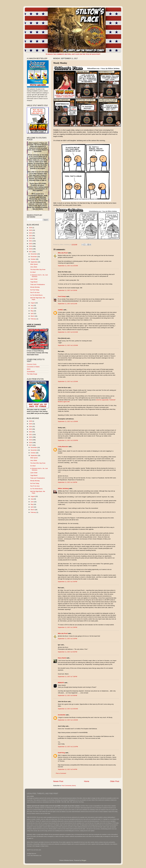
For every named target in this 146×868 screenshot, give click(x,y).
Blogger (84, 860)
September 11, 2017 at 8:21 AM (67, 304)
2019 (31, 246)
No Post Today (35, 290)
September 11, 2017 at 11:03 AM (68, 345)
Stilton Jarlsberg (63, 488)
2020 (31, 244)
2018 (31, 249)
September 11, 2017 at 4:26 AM (67, 290)
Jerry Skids (34, 267)
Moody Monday (35, 287)
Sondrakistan (31, 372)
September (34, 262)
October (33, 259)
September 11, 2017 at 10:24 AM (68, 332)
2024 (31, 233)
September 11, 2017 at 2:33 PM (68, 639)
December (34, 254)
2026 (31, 228)
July (32, 305)
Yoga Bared (34, 282)
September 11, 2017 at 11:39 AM (68, 421)
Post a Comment (61, 773)
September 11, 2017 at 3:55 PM (68, 652)
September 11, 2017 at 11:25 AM (68, 381)
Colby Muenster (63, 447)
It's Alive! (33, 272)
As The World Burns (36, 295)
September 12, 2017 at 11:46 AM (68, 720)
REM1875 (61, 683)
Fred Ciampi (62, 296)
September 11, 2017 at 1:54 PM (68, 582)
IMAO (29, 369)
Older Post (115, 781)
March (33, 316)
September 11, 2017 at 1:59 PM (68, 627)
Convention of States (33, 367)
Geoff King (61, 753)
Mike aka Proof (63, 253)
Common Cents (32, 364)
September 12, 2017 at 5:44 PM (68, 769)
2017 (31, 252)
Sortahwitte (62, 715)
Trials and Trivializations (38, 284)
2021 (31, 241)
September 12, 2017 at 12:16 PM (68, 747)
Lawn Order (34, 279)
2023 (31, 236)
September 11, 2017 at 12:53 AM (68, 266)
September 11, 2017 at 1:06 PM (68, 482)
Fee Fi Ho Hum (35, 292)
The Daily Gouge (32, 374)
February (34, 319)
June (32, 308)
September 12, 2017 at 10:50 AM (68, 709)
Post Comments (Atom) (69, 786)
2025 (31, 230)
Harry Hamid (62, 658)
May (32, 311)
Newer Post (58, 781)
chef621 (60, 310)
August (33, 303)
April (32, 313)
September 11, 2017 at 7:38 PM (68, 677)
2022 (31, 238)
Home (87, 781)
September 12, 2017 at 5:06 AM (67, 695)
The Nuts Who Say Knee (38, 270)
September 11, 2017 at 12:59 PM (68, 440)
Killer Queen (34, 264)
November (34, 257)
